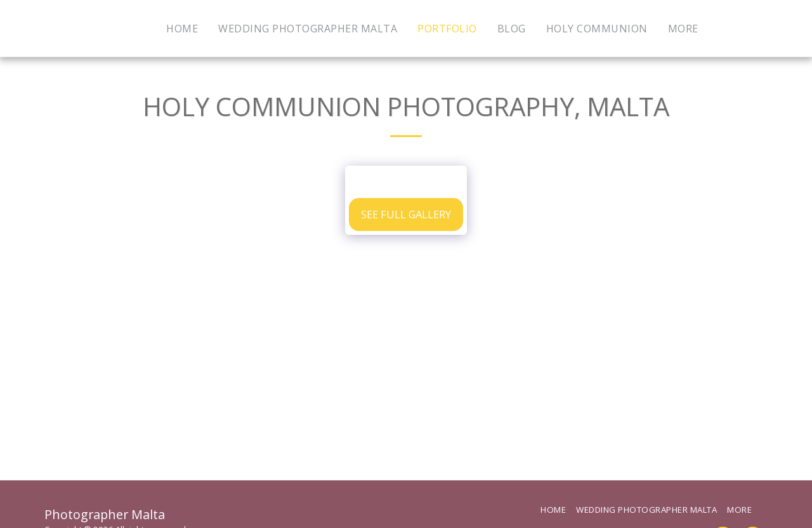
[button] (731, 29)
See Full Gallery (406, 214)
